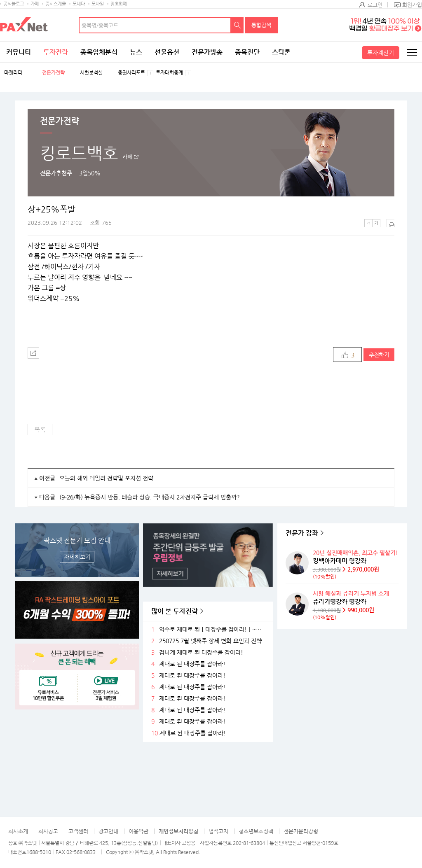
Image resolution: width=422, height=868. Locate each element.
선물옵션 (167, 52)
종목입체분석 (99, 52)
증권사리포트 (131, 73)
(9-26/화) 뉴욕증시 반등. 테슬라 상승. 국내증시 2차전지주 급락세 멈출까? (150, 497)
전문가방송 (207, 52)
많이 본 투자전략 (175, 611)
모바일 (98, 4)
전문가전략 (53, 73)
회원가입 (412, 5)
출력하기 (390, 223)
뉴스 (136, 52)
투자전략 (56, 52)
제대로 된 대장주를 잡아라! (192, 664)
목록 (40, 429)
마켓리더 (13, 73)
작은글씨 (368, 223)
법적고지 (218, 831)
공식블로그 (14, 4)
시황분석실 (91, 73)
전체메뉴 (412, 52)
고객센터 (78, 831)
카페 (35, 4)
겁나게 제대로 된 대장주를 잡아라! (201, 652)
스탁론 (281, 52)
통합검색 (261, 25)
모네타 (79, 4)
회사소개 (18, 831)
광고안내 (108, 831)
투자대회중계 (169, 73)
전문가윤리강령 (301, 831)
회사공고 (48, 831)
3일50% (90, 173)
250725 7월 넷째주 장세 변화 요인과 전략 (210, 641)
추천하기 (379, 355)
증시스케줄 (56, 4)
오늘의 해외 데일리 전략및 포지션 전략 (106, 478)
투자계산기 (381, 53)
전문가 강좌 (302, 533)
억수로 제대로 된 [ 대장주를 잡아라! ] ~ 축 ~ (212, 629)
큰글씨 (376, 223)
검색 (237, 25)
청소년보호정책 (256, 831)
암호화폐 (119, 4)
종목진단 (247, 52)
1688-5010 (39, 852)
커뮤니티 (19, 52)
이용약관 (138, 831)
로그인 (375, 5)
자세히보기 (77, 557)
